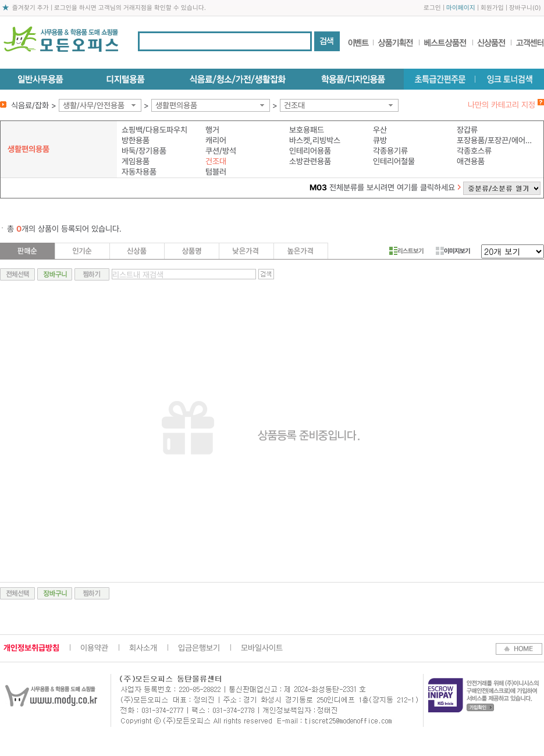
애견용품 (471, 161)
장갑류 (467, 130)
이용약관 (94, 648)
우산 (380, 130)
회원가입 (492, 8)
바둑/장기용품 (144, 151)
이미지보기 (453, 251)
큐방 (380, 140)
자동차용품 (139, 172)
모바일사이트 (262, 648)
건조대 (294, 105)
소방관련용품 (310, 161)
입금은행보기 (199, 648)
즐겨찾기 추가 (31, 8)
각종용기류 (390, 151)
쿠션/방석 (221, 151)
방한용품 (136, 140)
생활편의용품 (176, 105)
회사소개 (143, 648)
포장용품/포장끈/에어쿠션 (496, 140)
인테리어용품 (310, 151)
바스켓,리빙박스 (315, 140)
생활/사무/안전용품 (94, 105)
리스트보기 (406, 251)
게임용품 (136, 161)
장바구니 (521, 8)
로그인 (432, 8)
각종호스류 (474, 151)
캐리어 (216, 140)
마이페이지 (461, 8)
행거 (212, 130)
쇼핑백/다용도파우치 (154, 130)
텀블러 (216, 172)
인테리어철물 (394, 161)
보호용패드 (307, 130)
